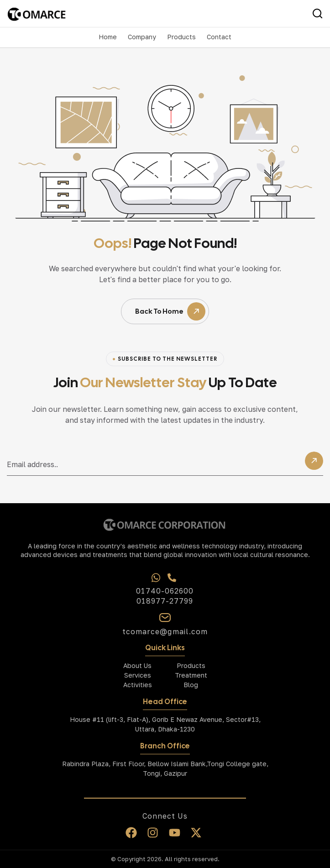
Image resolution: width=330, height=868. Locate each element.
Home (108, 37)
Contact (219, 37)
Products (181, 37)
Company (142, 37)
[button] (142, 37)
